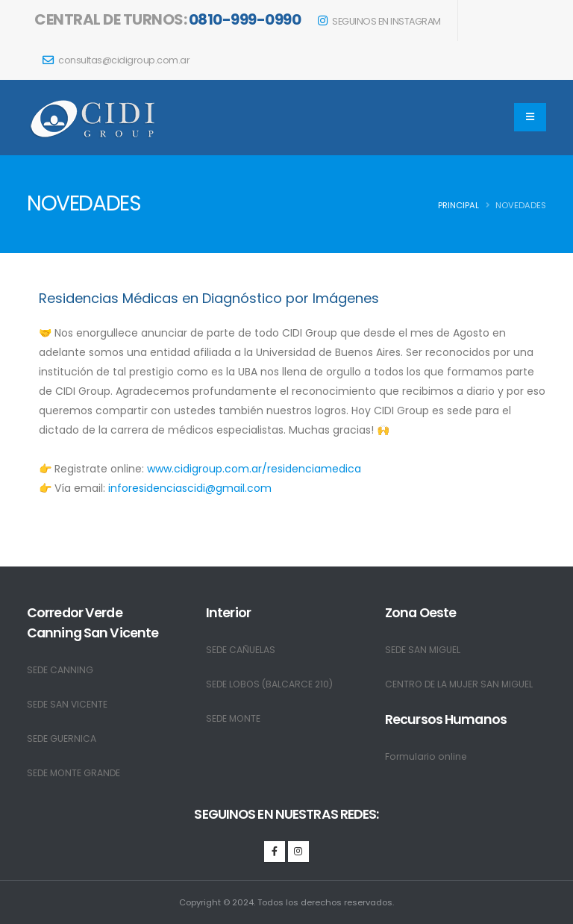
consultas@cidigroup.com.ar (116, 60)
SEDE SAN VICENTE (68, 704)
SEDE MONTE (234, 718)
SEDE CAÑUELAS (241, 650)
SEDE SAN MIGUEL (423, 650)
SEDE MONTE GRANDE (75, 773)
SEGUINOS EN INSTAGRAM (379, 21)
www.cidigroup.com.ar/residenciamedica (254, 469)
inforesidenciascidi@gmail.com (190, 488)
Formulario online (427, 756)
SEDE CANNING (60, 670)
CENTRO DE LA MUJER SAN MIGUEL (460, 684)
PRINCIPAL (458, 205)
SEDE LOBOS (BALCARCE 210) (271, 684)
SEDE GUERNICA (62, 739)
